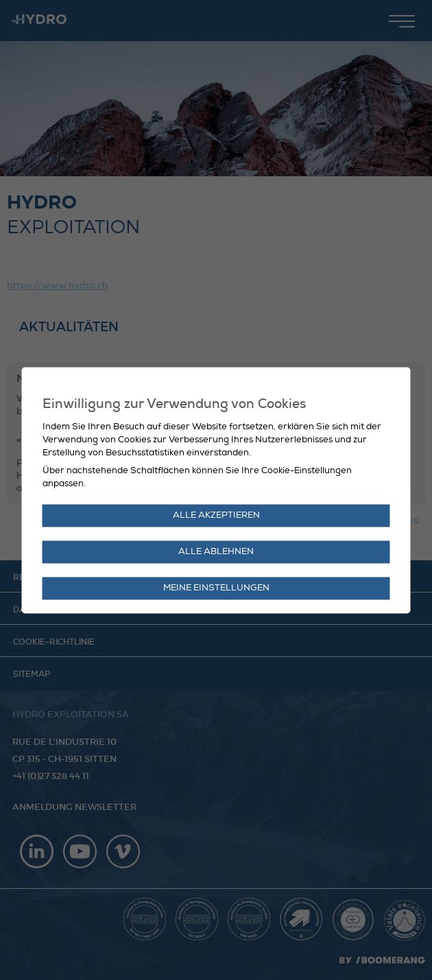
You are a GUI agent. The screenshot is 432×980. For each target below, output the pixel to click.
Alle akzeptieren (216, 515)
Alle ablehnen (216, 551)
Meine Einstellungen (216, 588)
